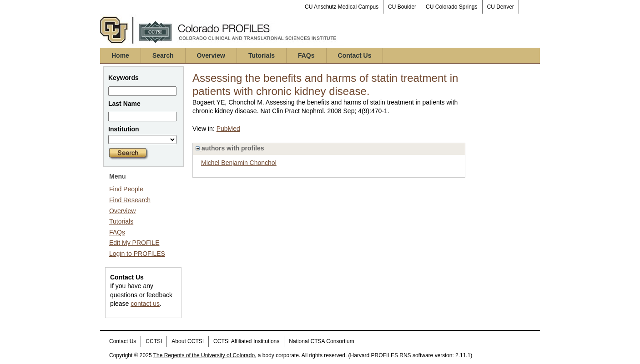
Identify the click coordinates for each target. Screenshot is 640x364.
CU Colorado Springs (451, 7)
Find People (126, 189)
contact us (145, 304)
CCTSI (154, 341)
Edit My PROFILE (134, 243)
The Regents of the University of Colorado (204, 355)
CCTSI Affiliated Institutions (246, 341)
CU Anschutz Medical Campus (342, 7)
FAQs (306, 55)
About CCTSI (188, 341)
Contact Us (355, 55)
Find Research (130, 200)
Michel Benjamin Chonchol (239, 163)
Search (163, 55)
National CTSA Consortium (321, 341)
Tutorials (262, 55)
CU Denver (501, 7)
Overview (211, 55)
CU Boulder (402, 7)
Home (120, 55)
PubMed (228, 129)
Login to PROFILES (137, 254)
